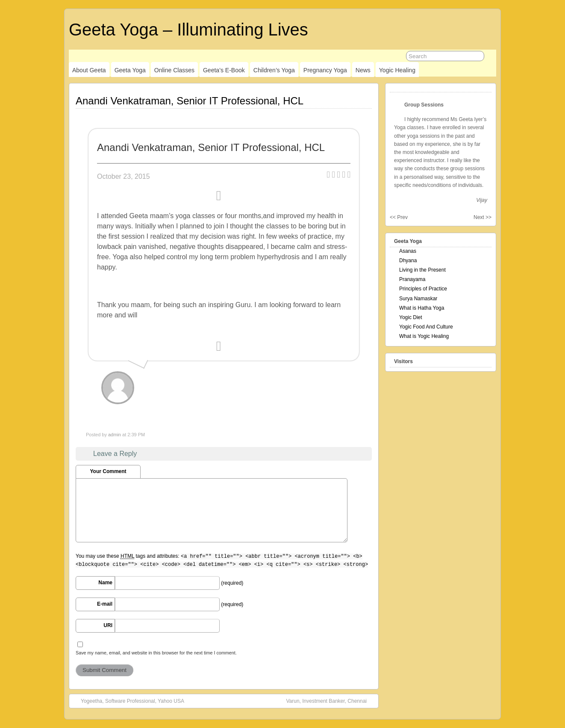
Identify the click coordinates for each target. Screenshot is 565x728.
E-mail (105, 604)
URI (108, 625)
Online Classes (174, 70)
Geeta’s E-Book (224, 70)
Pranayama (412, 279)
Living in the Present (422, 270)
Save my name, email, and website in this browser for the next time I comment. (156, 653)
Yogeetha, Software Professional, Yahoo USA (128, 701)
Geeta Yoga (130, 70)
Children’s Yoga (274, 70)
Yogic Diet (411, 317)
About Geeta (89, 70)
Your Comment (108, 471)
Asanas (408, 251)
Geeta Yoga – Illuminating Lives (188, 30)
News (363, 70)
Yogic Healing (397, 70)
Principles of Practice (423, 289)
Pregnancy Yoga (325, 70)
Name (105, 583)
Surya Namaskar (418, 299)
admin (115, 435)
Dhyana (408, 260)
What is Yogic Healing (424, 336)
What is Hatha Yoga (422, 308)
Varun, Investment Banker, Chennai (331, 701)
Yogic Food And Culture (426, 327)
